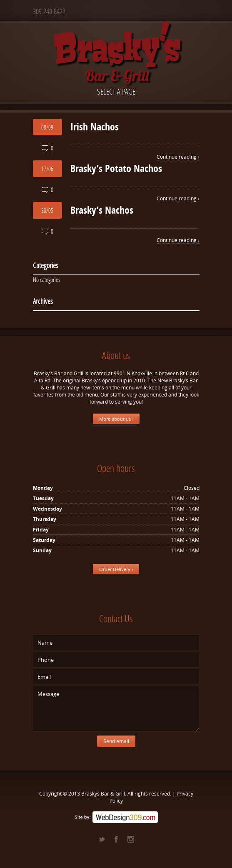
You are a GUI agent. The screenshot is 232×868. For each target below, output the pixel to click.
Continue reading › (178, 157)
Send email (116, 741)
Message (116, 709)
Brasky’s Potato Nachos (116, 168)
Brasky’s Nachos (102, 210)
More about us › (116, 419)
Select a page (116, 91)
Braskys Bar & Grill (103, 794)
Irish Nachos (95, 127)
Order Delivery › (116, 569)
